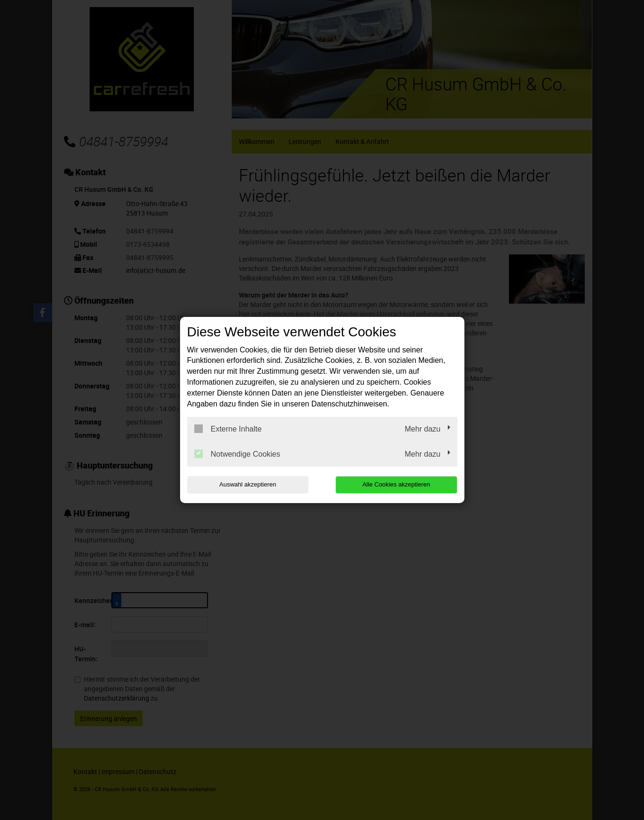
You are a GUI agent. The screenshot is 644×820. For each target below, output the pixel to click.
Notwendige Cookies (237, 454)
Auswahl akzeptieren (248, 484)
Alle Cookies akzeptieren (396, 484)
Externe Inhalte (228, 429)
